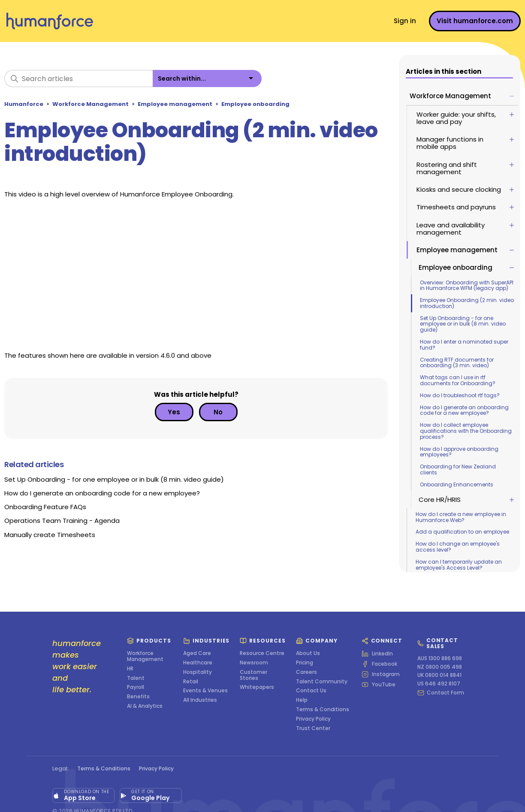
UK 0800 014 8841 (439, 675)
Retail (191, 682)
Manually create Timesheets (50, 535)
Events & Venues (205, 691)
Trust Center (313, 728)
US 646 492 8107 (439, 684)
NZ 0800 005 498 (440, 667)
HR (130, 669)
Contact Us (311, 691)
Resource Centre (262, 653)
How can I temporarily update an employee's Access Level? (460, 565)
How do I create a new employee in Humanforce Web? (462, 517)
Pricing (305, 663)
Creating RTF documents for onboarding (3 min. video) (458, 363)
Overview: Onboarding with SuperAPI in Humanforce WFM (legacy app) (468, 285)
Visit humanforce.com (475, 21)
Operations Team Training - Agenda (62, 521)
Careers (306, 672)
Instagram (381, 674)
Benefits (138, 697)
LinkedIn (377, 654)
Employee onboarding (255, 104)
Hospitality (198, 672)
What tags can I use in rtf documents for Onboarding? (459, 380)
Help (302, 700)
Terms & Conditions (323, 709)
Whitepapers (257, 687)
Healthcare (198, 663)
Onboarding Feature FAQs (45, 507)
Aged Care (197, 653)
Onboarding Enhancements (457, 484)
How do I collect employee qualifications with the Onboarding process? (467, 431)
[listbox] (207, 78)
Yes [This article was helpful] (174, 412)
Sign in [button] (405, 21)
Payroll (136, 687)
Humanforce (24, 104)
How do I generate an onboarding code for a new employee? (465, 410)
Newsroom (254, 663)
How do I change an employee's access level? (459, 547)
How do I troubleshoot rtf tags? (461, 395)
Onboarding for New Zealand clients (459, 469)
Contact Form (441, 693)
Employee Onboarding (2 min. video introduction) (468, 303)
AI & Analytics (145, 706)
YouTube (379, 685)
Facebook (379, 664)
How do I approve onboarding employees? (460, 452)
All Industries (200, 700)
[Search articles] (78, 78)
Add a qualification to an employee (463, 532)
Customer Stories (253, 675)
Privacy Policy (313, 719)
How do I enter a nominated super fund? (465, 345)
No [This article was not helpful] (218, 412)
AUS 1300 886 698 (440, 658)
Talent (136, 678)
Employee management (175, 104)
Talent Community (322, 682)
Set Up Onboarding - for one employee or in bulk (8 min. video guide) (464, 324)
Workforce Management (91, 104)
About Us (308, 653)
